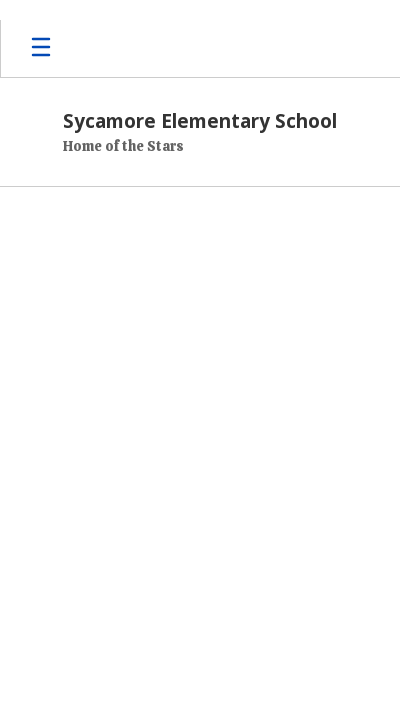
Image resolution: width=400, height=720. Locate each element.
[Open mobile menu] (41, 48)
